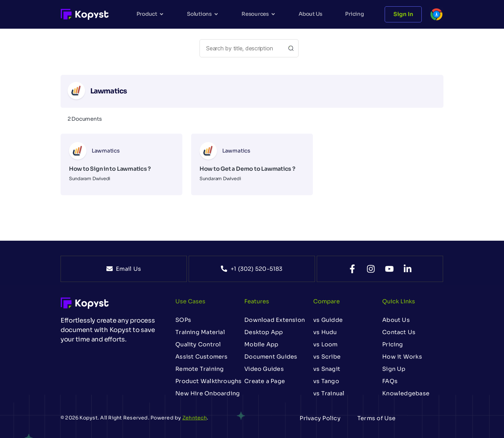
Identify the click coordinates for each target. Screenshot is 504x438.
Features (257, 301)
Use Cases (190, 301)
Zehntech (195, 418)
